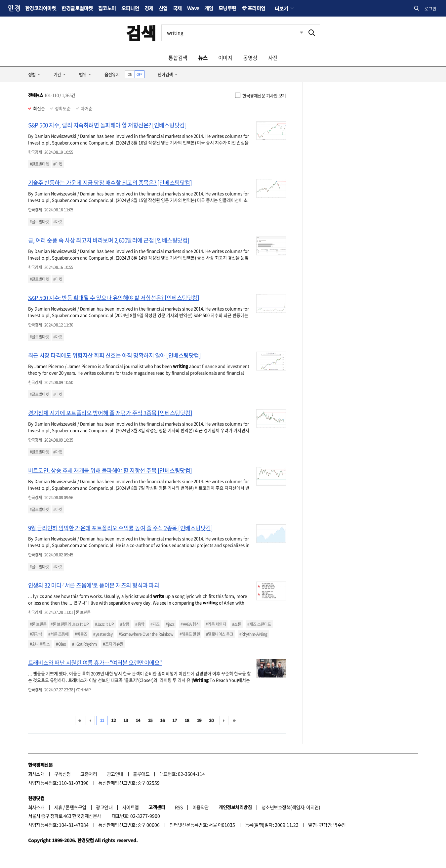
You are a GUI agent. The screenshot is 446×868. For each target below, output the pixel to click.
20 (211, 720)
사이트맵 (131, 807)
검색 (141, 33)
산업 (163, 8)
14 (138, 720)
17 (175, 720)
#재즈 (155, 624)
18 (187, 720)
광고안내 (115, 774)
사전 (273, 58)
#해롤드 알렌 (190, 634)
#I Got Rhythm (84, 644)
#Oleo (61, 644)
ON (130, 74)
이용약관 (201, 807)
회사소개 (36, 774)
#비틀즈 (81, 634)
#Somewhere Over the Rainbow (146, 634)
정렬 (32, 74)
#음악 (140, 624)
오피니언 (130, 8)
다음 (224, 720)
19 (199, 720)
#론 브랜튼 (38, 624)
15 (150, 720)
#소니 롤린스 (40, 644)
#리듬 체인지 (216, 624)
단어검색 (165, 74)
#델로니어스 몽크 (220, 634)
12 (114, 720)
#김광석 (36, 634)
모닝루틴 (227, 8)
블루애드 (141, 774)
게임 (209, 8)
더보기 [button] (281, 8)
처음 (80, 720)
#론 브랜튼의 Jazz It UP (70, 624)
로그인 (430, 8)
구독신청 (62, 774)
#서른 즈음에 (58, 634)
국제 (177, 8)
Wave (193, 8)
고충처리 (89, 774)
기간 (57, 74)
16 (162, 720)
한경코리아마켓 (41, 8)
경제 (149, 8)
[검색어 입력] (233, 33)
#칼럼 (124, 624)
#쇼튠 (237, 624)
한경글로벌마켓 (77, 8)
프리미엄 (257, 8)
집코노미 (107, 8)
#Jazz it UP (104, 624)
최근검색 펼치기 (297, 33)
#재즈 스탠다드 (259, 624)
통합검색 (178, 58)
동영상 (250, 58)
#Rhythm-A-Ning (253, 634)
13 (126, 720)
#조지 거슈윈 (113, 644)
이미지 (225, 58)
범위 (83, 74)
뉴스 (203, 58)
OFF (139, 74)
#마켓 (58, 164)
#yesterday (103, 634)
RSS (179, 807)
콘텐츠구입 (76, 807)
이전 (90, 720)
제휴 (58, 807)
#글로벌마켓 (40, 164)
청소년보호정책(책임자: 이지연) (291, 807)
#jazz (170, 624)
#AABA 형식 (190, 624)
